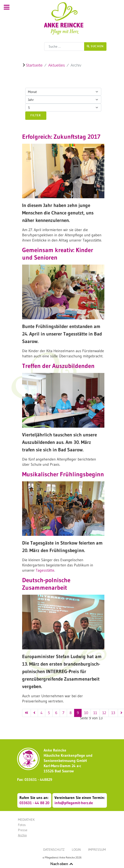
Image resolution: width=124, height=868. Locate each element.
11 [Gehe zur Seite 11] (95, 713)
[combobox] (64, 46)
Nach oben (62, 864)
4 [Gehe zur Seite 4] (42, 713)
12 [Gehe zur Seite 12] (104, 713)
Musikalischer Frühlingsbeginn (63, 474)
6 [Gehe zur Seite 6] (56, 713)
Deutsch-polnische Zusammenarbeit (46, 584)
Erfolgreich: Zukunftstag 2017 (61, 137)
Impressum (97, 849)
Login (76, 849)
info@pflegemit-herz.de (74, 803)
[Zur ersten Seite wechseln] (27, 713)
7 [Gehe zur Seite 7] (63, 713)
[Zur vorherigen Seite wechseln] (34, 713)
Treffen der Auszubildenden (58, 366)
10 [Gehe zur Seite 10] (86, 713)
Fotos (22, 825)
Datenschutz (54, 849)
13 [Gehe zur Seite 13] (113, 713)
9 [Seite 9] (78, 713)
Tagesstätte (45, 570)
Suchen (95, 46)
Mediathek (26, 820)
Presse (23, 830)
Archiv (22, 835)
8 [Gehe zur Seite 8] (71, 713)
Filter (36, 115)
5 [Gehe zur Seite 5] (49, 713)
